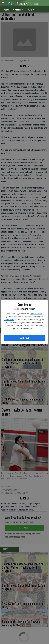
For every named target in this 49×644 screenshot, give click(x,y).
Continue (24, 338)
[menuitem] (31, 9)
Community (18, 9)
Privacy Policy (9, 320)
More (31, 9)
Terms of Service (36, 314)
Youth (7, 9)
